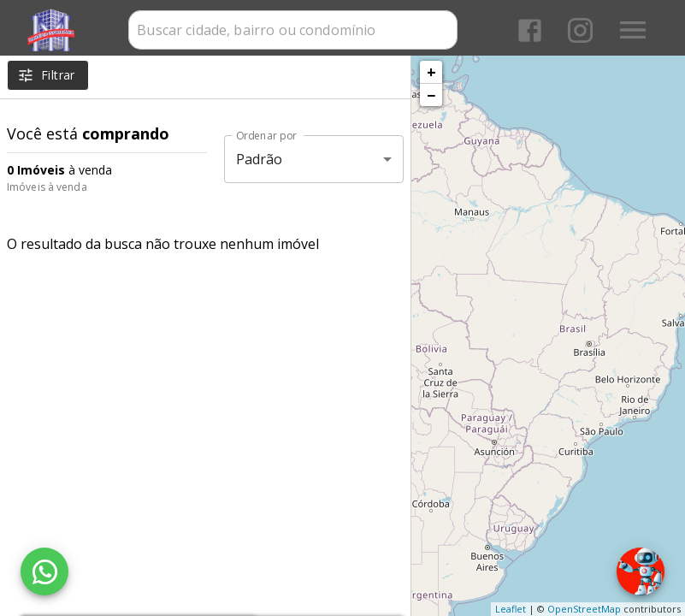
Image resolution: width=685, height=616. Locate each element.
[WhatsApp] (44, 572)
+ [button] (431, 72)
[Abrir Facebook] (530, 30)
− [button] (431, 95)
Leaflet (511, 609)
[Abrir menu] (633, 30)
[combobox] (293, 30)
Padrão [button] (260, 159)
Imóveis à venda (47, 187)
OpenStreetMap (584, 609)
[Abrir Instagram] (580, 30)
